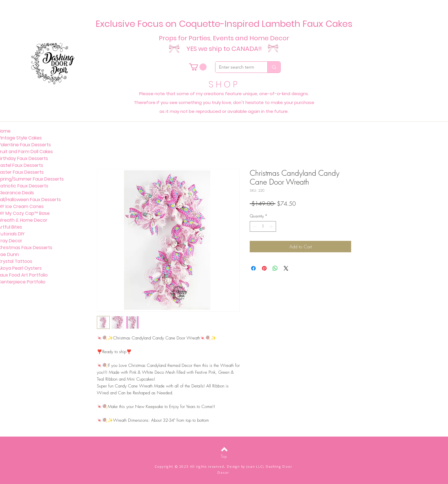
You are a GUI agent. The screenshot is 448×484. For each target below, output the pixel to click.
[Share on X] (286, 268)
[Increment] (272, 226)
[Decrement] (254, 226)
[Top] (224, 456)
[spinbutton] (263, 226)
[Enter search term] (237, 67)
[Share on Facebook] (253, 268)
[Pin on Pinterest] (264, 268)
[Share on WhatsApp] (275, 268)
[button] (198, 67)
